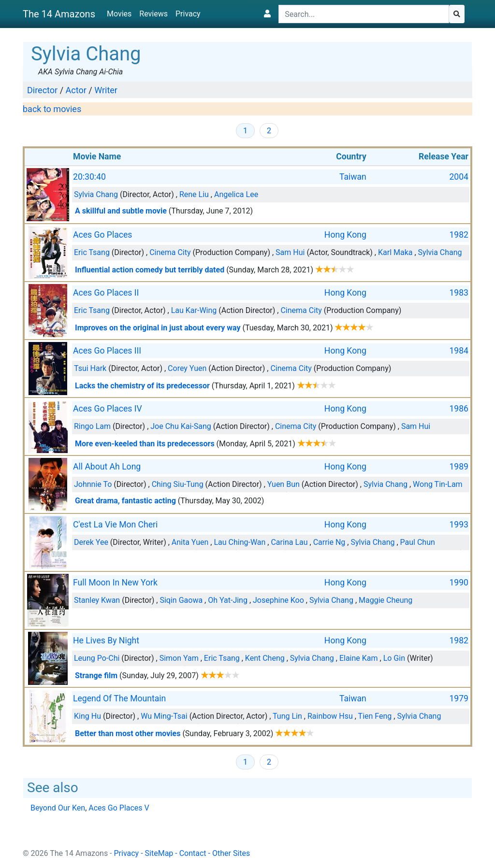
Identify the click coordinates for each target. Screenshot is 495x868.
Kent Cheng (265, 658)
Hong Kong (345, 235)
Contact (193, 853)
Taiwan (353, 177)
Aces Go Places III (107, 351)
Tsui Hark (90, 368)
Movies (119, 14)
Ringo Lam (92, 426)
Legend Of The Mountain (119, 698)
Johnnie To (93, 484)
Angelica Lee (236, 194)
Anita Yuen (190, 542)
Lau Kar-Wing (194, 310)
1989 (459, 467)
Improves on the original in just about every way (158, 328)
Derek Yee (91, 542)
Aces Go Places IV (108, 409)
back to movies (52, 109)
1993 (459, 525)
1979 (459, 698)
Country (351, 157)
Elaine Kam (359, 658)
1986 (459, 409)
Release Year (444, 157)
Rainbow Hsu (330, 716)
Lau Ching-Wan (240, 542)
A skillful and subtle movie (121, 211)
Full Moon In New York (115, 583)
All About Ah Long (107, 467)
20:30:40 (89, 177)
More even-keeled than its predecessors (145, 444)
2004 (459, 177)
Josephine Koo (278, 600)
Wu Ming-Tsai (164, 716)
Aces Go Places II (106, 293)
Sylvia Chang (96, 194)
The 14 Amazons (59, 14)
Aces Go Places (102, 235)
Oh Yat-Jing (228, 600)
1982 (459, 235)
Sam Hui (290, 252)
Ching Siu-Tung (178, 484)
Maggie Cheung (386, 600)
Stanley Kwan (97, 600)
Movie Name (97, 157)
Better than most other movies (128, 733)
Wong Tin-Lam (438, 484)
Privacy (188, 14)
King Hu (87, 716)
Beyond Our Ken (58, 808)
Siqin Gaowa (181, 600)
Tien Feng (375, 716)
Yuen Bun (284, 484)
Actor (76, 90)
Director (42, 90)
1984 (459, 351)
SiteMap (159, 853)
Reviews (153, 14)
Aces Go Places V (119, 808)
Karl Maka (395, 252)
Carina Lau (289, 542)
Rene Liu (194, 194)
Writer (106, 90)
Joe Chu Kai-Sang (181, 426)
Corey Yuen (187, 368)
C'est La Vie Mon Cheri (115, 525)
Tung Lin (287, 716)
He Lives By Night (106, 640)
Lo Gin (394, 658)
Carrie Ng (329, 542)
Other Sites (231, 853)
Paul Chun (418, 542)
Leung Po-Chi (97, 658)
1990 (459, 583)
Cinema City (170, 252)
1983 (459, 293)
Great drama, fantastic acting (125, 501)
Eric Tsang (92, 252)
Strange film (96, 676)
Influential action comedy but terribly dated (150, 270)
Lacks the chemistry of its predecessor (142, 386)
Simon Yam (179, 658)
